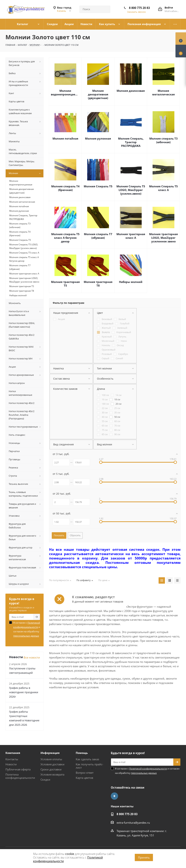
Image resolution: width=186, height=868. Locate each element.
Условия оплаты (51, 759)
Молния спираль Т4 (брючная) (65, 188)
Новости (11, 764)
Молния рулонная (98, 138)
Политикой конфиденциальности (148, 769)
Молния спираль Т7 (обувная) (98, 236)
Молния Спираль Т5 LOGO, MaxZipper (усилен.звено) (131, 190)
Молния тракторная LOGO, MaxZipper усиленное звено (163, 238)
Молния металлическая (163, 92)
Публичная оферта (18, 769)
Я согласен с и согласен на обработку (27, 629)
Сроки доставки (51, 769)
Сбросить (75, 535)
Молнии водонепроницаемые (65, 92)
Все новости (32, 657)
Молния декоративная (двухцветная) (98, 94)
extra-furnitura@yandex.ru (133, 823)
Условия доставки (52, 764)
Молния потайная (65, 138)
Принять (144, 857)
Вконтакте (114, 796)
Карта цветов (84, 778)
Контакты (12, 759)
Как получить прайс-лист (89, 766)
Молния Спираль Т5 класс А (163, 188)
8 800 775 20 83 (139, 8)
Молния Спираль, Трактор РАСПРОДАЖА (131, 142)
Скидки (45, 780)
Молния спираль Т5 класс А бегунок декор (65, 238)
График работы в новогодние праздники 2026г (24, 692)
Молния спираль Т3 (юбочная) (163, 140)
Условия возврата (52, 774)
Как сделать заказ (87, 759)
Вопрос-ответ (85, 773)
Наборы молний (131, 282)
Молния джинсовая (131, 91)
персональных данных (26, 636)
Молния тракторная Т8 (98, 284)
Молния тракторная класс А (131, 236)
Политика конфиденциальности (20, 776)
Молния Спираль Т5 (98, 186)
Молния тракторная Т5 (65, 284)
